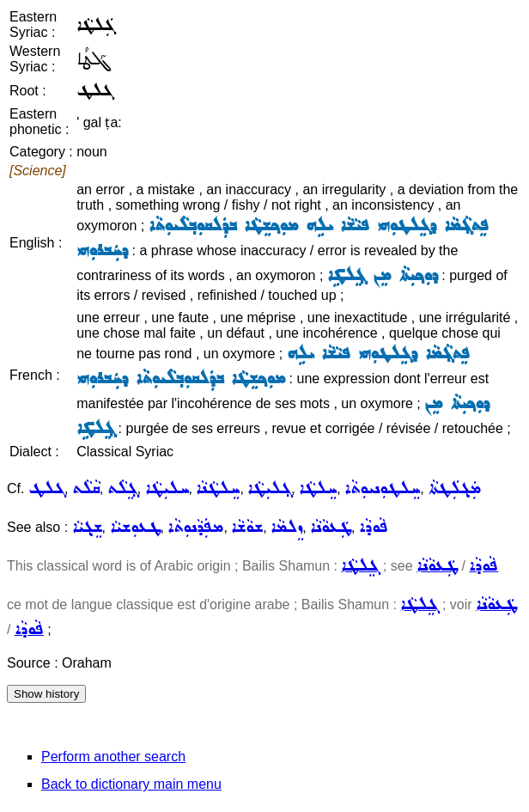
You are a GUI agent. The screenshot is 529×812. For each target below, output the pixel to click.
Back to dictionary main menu (131, 784)
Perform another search (113, 757)
